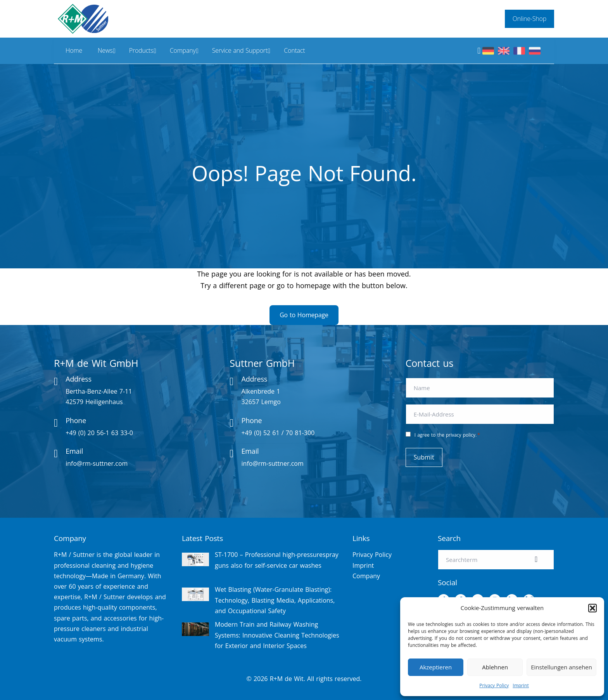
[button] (592, 608)
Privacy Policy (494, 685)
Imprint (521, 685)
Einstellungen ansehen (561, 667)
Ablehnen (495, 667)
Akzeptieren (436, 667)
